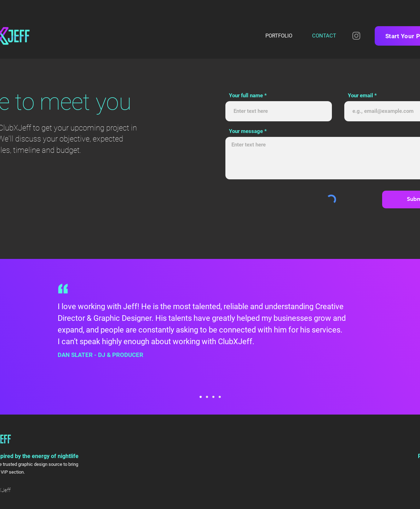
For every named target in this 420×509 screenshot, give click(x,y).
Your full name (246, 96)
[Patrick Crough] (213, 397)
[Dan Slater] (201, 397)
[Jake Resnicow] (220, 397)
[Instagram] (356, 36)
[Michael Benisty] (207, 397)
